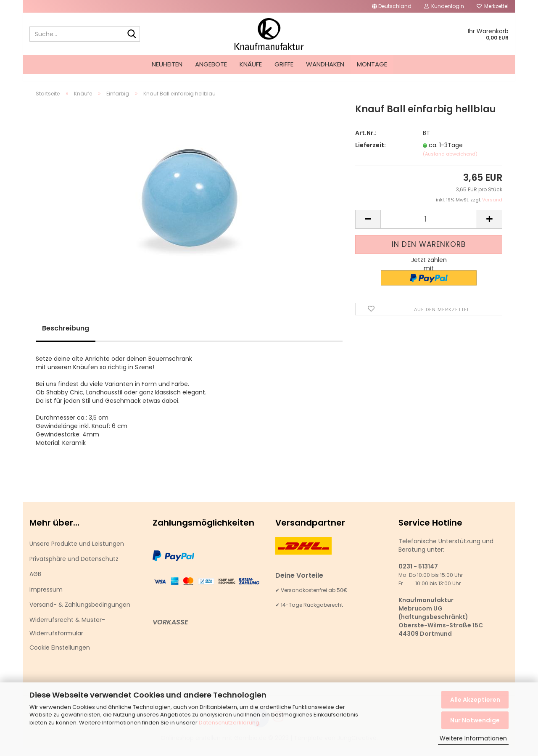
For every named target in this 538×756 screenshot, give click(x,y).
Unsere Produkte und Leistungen (77, 551)
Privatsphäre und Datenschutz (74, 566)
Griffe (284, 64)
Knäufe (251, 64)
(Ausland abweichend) (450, 161)
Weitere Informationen (473, 738)
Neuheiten (167, 64)
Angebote (211, 64)
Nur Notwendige (475, 720)
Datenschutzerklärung (229, 723)
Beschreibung (66, 336)
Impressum (46, 597)
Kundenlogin (444, 6)
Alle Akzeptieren (475, 700)
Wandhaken (325, 64)
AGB (35, 582)
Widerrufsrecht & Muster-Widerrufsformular (67, 634)
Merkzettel (493, 6)
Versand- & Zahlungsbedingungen (80, 612)
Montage (372, 64)
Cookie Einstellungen (60, 655)
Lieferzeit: (371, 153)
